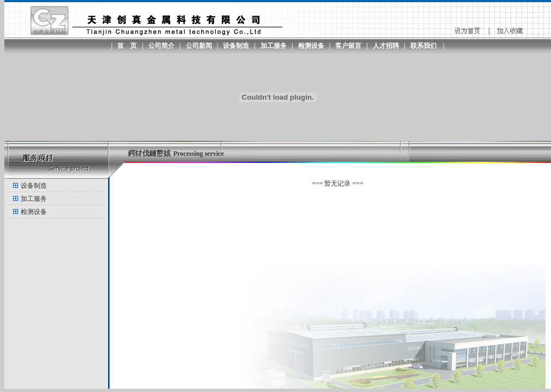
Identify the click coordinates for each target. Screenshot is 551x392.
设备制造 (236, 46)
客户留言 (348, 46)
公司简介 (161, 46)
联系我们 (423, 46)
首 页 (127, 46)
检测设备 (311, 46)
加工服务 (274, 46)
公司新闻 (199, 46)
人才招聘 (386, 46)
